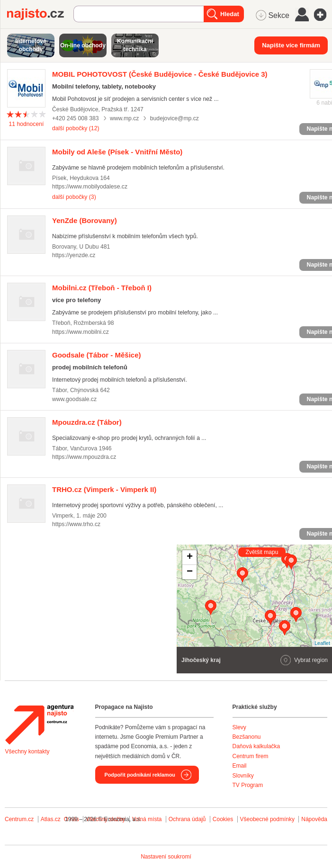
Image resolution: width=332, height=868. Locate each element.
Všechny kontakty (27, 752)
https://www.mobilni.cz (81, 332)
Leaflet (322, 643)
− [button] (190, 572)
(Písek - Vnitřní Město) (117, 152)
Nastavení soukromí (166, 857)
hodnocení (27, 124)
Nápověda (314, 819)
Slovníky (243, 776)
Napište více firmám (291, 45)
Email (240, 766)
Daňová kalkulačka (256, 746)
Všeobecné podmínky (267, 819)
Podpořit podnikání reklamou (140, 775)
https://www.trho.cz (76, 524)
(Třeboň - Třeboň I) (102, 288)
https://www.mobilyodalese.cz (90, 187)
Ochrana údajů (187, 819)
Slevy (239, 727)
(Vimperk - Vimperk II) (104, 489)
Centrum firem (251, 756)
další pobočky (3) (74, 197)
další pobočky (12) (76, 128)
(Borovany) (85, 220)
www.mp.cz (125, 118)
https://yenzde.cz (74, 255)
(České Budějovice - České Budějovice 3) (160, 74)
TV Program (248, 785)
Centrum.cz (19, 819)
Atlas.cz (51, 819)
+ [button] (190, 557)
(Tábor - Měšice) (97, 355)
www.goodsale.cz (74, 399)
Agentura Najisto (39, 725)
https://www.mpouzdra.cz (84, 457)
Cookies (223, 819)
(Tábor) (87, 422)
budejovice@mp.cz (175, 118)
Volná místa (147, 819)
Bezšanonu (247, 737)
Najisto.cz (40, 14)
